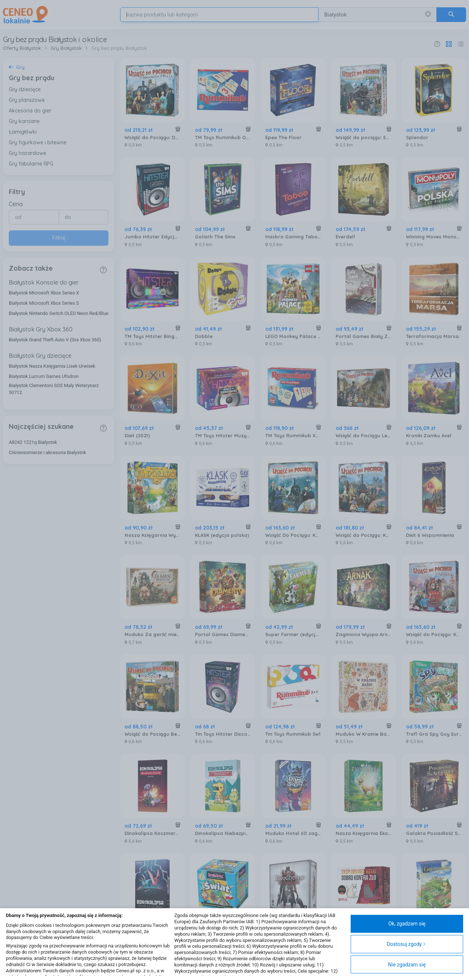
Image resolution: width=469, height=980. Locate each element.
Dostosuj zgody (406, 944)
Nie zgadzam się (407, 965)
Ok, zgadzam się (407, 924)
